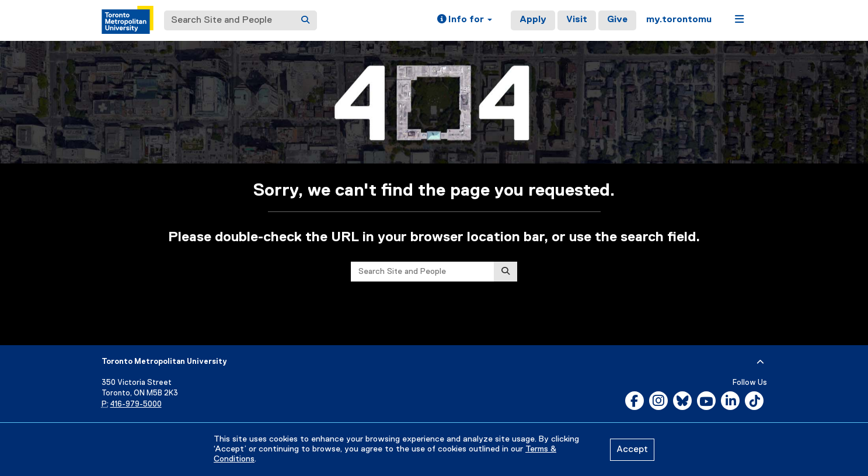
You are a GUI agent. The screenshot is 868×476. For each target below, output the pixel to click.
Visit (577, 20)
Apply (533, 20)
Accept (632, 450)
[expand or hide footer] (760, 362)
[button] (465, 20)
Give (617, 20)
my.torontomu (679, 20)
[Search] (305, 20)
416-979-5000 (136, 404)
